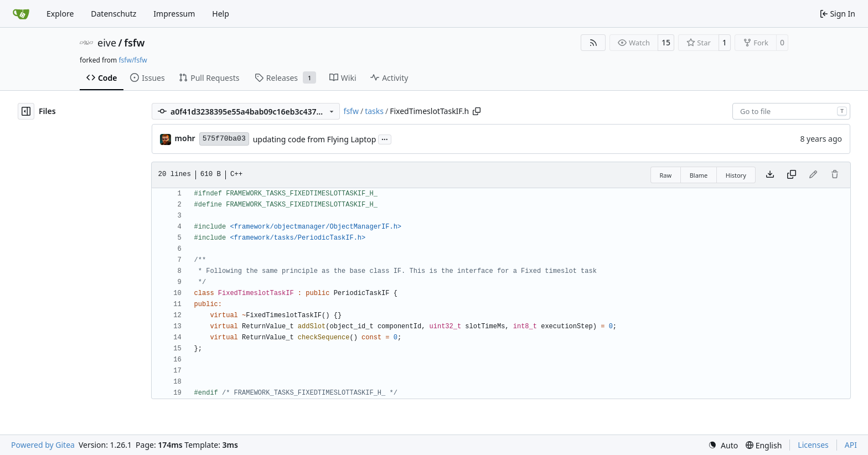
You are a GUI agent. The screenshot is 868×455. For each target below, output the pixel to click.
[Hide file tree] (26, 111)
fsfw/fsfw (133, 60)
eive (107, 43)
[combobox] (791, 111)
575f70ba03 (224, 139)
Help (221, 14)
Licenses (813, 445)
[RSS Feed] (593, 43)
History (736, 175)
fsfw (134, 43)
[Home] (21, 14)
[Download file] (770, 175)
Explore (60, 14)
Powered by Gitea (43, 445)
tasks (374, 111)
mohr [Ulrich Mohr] (185, 138)
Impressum (174, 14)
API (851, 445)
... (385, 138)
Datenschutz (113, 14)
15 (666, 42)
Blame (699, 175)
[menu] (723, 445)
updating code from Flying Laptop (315, 139)
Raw (666, 175)
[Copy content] (792, 175)
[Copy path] (477, 111)
